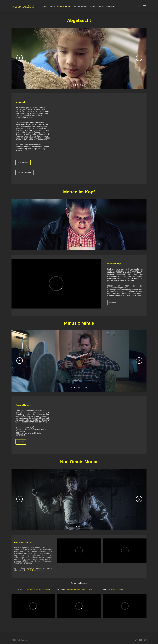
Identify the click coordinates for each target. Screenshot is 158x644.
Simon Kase (44, 589)
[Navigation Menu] (145, 6)
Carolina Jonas (116, 589)
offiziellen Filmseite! (35, 570)
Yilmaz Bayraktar (31, 589)
